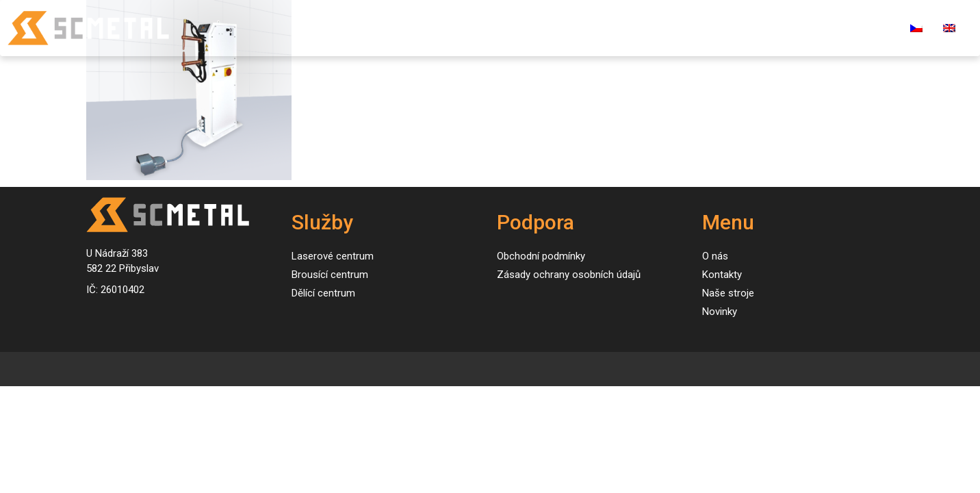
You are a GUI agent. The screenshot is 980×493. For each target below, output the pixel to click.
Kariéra (810, 28)
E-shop (870, 28)
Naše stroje (550, 28)
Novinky (624, 28)
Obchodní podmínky (541, 256)
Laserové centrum (333, 256)
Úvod (416, 28)
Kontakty (744, 28)
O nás (682, 28)
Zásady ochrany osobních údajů (569, 275)
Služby (469, 28)
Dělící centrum (323, 293)
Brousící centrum (330, 275)
